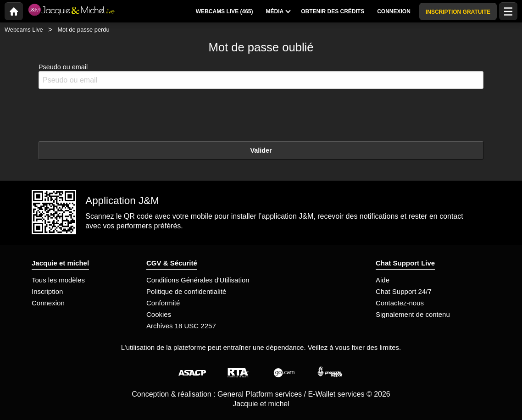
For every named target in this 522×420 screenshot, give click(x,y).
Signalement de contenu (413, 314)
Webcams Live (24, 30)
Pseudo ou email (261, 76)
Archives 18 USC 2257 (181, 326)
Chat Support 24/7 (404, 291)
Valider (261, 150)
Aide (383, 280)
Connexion (48, 303)
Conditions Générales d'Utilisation (198, 280)
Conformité (163, 303)
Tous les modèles (58, 280)
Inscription (47, 291)
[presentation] (108, 114)
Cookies (159, 314)
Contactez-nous (400, 303)
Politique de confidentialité (186, 291)
